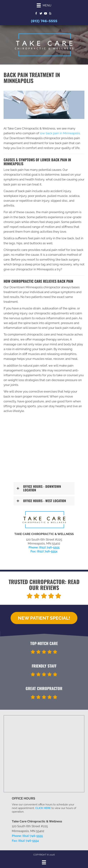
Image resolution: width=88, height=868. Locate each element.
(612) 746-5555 (44, 21)
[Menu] (44, 5)
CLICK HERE (43, 808)
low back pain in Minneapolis (60, 133)
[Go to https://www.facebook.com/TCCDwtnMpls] (36, 14)
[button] (44, 488)
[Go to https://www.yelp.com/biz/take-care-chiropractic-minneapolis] (50, 14)
